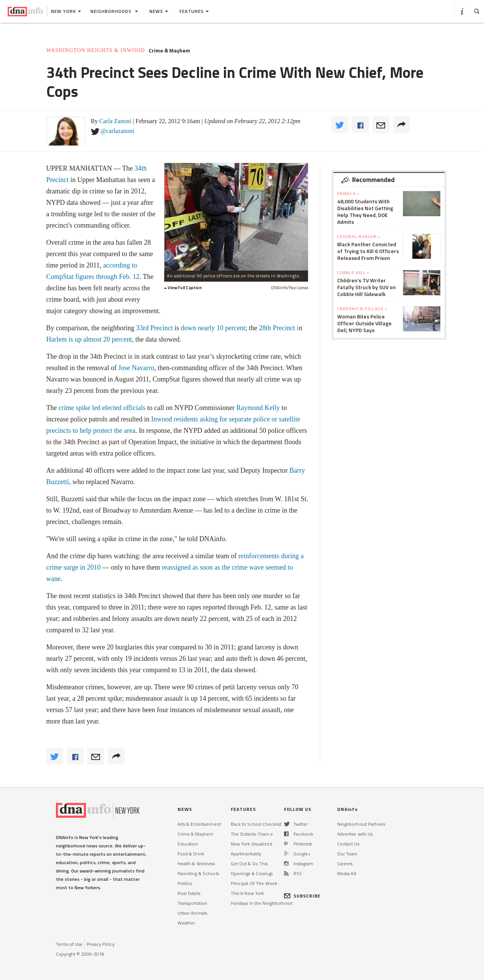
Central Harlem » (359, 237)
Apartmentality (246, 854)
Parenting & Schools (198, 873)
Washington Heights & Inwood (96, 50)
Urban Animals (193, 913)
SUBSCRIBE (302, 896)
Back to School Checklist (256, 824)
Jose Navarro (136, 368)
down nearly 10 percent (213, 328)
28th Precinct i (279, 328)
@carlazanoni (117, 131)
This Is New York (248, 893)
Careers (345, 864)
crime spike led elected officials (102, 408)
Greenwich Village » (362, 309)
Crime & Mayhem (169, 51)
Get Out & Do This (249, 864)
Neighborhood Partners (361, 824)
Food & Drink (191, 854)
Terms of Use (69, 944)
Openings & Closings (252, 873)
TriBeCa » (348, 194)
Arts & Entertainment (199, 824)
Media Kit (347, 873)
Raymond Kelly (258, 408)
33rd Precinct (154, 328)
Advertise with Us (355, 834)
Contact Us (348, 844)
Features (194, 11)
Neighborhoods (114, 11)
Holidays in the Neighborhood (262, 903)
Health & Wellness (196, 864)
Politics (185, 883)
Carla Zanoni (115, 121)
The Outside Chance (252, 834)
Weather (186, 923)
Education (188, 844)
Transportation (193, 903)
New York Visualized (252, 844)
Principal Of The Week (254, 883)
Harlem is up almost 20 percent (89, 339)
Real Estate (189, 893)
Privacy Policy (101, 944)
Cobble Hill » (353, 273)
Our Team (348, 854)
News (159, 11)
